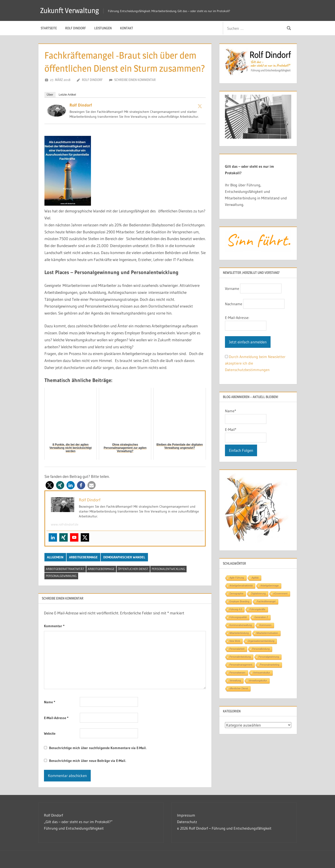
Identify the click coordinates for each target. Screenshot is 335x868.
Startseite (49, 28)
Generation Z (261, 617)
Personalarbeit (237, 649)
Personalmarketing (270, 665)
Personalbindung (261, 649)
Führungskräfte (257, 609)
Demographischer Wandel (124, 557)
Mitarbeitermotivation (267, 633)
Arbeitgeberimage (83, 557)
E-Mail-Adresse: (237, 318)
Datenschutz (187, 822)
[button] (50, 485)
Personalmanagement (241, 665)
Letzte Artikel (67, 95)
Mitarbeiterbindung (239, 633)
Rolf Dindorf (75, 28)
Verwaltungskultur (258, 681)
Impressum (186, 815)
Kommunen (266, 625)
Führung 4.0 (236, 609)
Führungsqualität (238, 617)
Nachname (234, 304)
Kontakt (127, 28)
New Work (235, 641)
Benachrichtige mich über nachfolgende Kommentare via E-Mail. (98, 748)
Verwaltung (235, 681)
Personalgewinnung (61, 576)
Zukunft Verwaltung (70, 10)
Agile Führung (237, 578)
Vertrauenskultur (262, 673)
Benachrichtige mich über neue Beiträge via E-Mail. (88, 761)
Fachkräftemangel (266, 602)
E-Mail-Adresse (56, 718)
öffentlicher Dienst (133, 569)
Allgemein (55, 557)
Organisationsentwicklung (261, 641)
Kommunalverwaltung (241, 625)
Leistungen (103, 28)
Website (50, 733)
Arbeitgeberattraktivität (65, 569)
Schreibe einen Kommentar (135, 80)
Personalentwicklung (168, 569)
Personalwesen (237, 673)
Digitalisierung (258, 594)
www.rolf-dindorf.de (65, 524)
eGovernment (280, 594)
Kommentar (54, 626)
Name (50, 702)
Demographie (236, 594)
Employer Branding (239, 602)
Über (50, 95)
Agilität (255, 578)
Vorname (232, 288)
